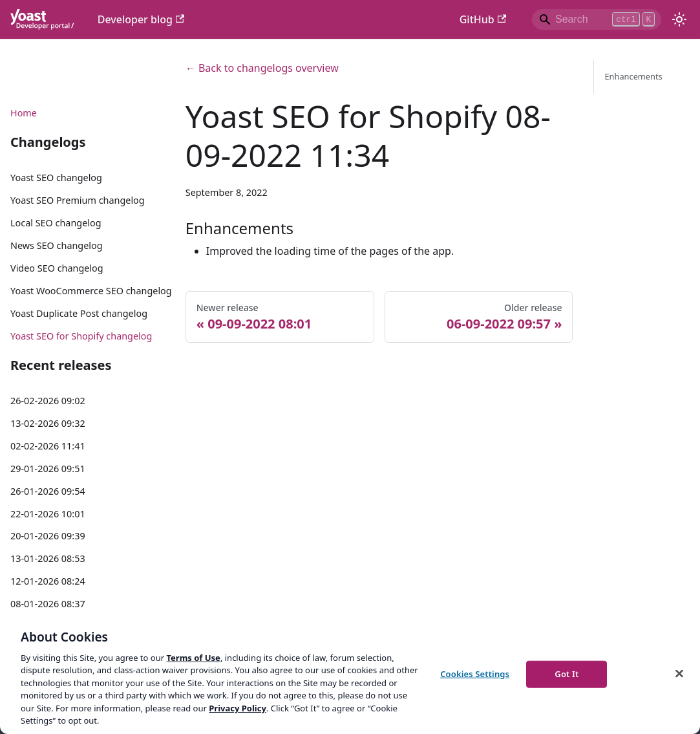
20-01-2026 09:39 (48, 536)
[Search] (597, 19)
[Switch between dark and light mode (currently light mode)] (679, 19)
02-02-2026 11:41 (48, 446)
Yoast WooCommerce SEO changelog (91, 291)
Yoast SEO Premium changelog (78, 200)
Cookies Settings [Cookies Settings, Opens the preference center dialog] (475, 674)
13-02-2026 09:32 (48, 423)
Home (24, 113)
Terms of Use (193, 658)
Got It (567, 674)
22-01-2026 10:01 (48, 514)
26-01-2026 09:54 (48, 491)
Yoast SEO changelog (56, 178)
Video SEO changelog (57, 268)
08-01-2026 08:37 (48, 604)
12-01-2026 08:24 (48, 581)
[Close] (679, 673)
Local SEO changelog (56, 223)
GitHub (483, 19)
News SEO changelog (57, 245)
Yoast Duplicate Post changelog (79, 313)
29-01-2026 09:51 (48, 469)
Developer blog (141, 19)
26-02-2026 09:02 (48, 401)
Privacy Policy (238, 708)
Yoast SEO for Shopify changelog (81, 336)
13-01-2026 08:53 (48, 558)
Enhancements (633, 76)
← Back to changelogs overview (262, 68)
